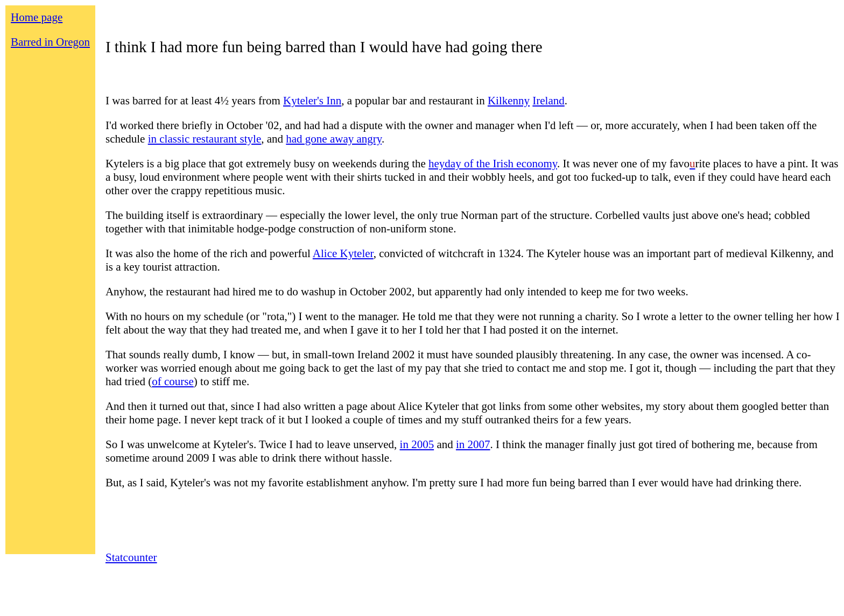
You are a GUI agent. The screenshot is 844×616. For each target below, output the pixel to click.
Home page (37, 17)
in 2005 (417, 444)
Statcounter (131, 557)
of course (173, 381)
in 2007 (473, 444)
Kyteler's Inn (312, 101)
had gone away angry (334, 139)
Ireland (548, 101)
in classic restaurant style (205, 139)
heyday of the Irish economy (493, 164)
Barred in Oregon (50, 42)
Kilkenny (509, 101)
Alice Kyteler (343, 253)
